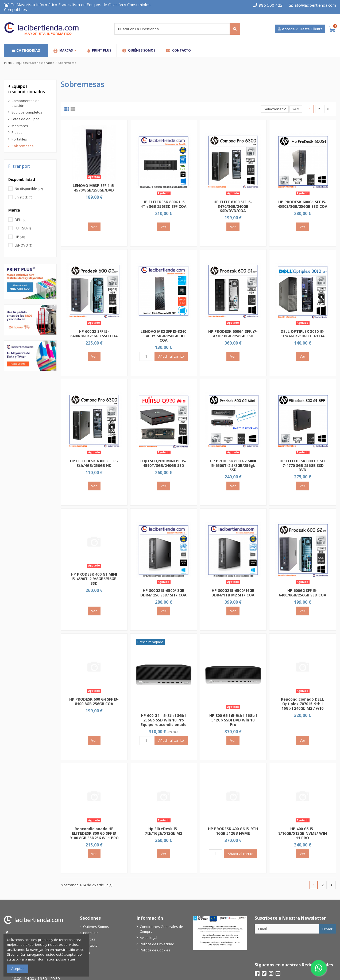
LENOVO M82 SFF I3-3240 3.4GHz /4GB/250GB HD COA (163, 336)
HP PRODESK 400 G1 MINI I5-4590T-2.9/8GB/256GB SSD (94, 579)
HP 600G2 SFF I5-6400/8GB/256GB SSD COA (94, 334)
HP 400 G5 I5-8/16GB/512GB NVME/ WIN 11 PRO (303, 833)
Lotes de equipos (26, 119)
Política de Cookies (155, 950)
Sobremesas (22, 146)
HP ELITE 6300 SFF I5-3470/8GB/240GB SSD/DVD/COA (233, 206)
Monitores (20, 126)
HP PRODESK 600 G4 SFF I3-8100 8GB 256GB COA (94, 701)
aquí (71, 959)
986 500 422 (268, 5)
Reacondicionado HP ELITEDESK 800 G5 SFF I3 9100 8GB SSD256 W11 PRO (94, 833)
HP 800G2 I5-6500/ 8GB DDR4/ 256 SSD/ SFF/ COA (163, 593)
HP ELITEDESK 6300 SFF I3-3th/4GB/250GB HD (94, 463)
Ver (94, 227)
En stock (23, 197)
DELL (20, 220)
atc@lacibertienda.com (312, 5)
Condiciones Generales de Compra (161, 929)
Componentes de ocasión (26, 103)
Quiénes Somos (96, 927)
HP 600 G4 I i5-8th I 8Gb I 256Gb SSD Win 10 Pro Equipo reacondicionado (164, 720)
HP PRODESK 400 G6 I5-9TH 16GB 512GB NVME (233, 831)
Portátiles (19, 139)
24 (296, 109)
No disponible (29, 189)
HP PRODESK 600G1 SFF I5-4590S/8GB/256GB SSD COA (303, 204)
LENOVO (23, 245)
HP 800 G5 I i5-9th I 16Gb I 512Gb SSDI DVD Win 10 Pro (233, 720)
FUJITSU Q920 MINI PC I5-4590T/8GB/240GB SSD (163, 463)
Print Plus (91, 933)
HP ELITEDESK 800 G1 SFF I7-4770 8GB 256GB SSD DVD (303, 465)
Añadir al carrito (171, 356)
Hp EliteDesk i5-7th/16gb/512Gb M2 (163, 831)
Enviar (327, 929)
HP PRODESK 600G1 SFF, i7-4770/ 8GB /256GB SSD (233, 334)
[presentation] (295, 947)
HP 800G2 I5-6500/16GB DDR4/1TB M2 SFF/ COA (233, 593)
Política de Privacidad (157, 944)
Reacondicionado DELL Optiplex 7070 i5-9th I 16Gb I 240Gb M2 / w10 (302, 704)
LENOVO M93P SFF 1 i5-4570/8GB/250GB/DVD (94, 188)
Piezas (17, 132)
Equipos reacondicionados (27, 89)
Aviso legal (148, 938)
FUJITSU (23, 228)
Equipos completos (27, 112)
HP (20, 237)
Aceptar (18, 969)
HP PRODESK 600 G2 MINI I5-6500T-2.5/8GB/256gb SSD (233, 465)
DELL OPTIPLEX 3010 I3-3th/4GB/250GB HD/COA (303, 334)
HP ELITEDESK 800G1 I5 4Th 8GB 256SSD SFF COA (164, 204)
